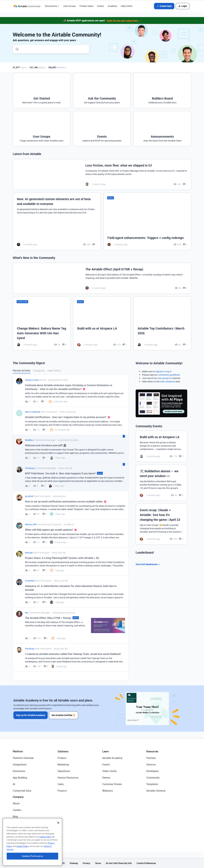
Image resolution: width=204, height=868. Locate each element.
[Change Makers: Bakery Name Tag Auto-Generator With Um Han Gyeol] (42, 323)
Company (18, 797)
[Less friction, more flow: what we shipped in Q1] (102, 174)
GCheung (30, 468)
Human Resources (68, 778)
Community (153, 778)
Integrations (20, 764)
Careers (17, 810)
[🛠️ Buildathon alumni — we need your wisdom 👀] (161, 483)
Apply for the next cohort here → (124, 20)
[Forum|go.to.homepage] (27, 6)
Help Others (54, 371)
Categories (39, 371)
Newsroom (19, 830)
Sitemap (74, 863)
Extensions (19, 771)
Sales (61, 784)
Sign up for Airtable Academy (31, 715)
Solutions (63, 751)
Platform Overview (23, 758)
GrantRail (30, 581)
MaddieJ (29, 440)
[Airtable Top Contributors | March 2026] (162, 323)
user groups (163, 378)
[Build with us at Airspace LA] (102, 323)
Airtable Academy (112, 758)
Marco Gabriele (33, 412)
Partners (151, 758)
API (63, 863)
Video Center (109, 771)
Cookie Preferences (146, 863)
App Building (20, 778)
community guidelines (169, 375)
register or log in (163, 371)
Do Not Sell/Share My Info (119, 863)
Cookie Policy (45, 855)
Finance (62, 791)
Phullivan (30, 649)
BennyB (29, 553)
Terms (98, 863)
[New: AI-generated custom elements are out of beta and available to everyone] (57, 221)
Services (151, 764)
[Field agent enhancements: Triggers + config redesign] (147, 221)
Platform (18, 751)
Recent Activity (22, 371)
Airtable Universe (156, 791)
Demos (106, 778)
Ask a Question (168, 381)
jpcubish (29, 496)
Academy (112, 6)
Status (17, 823)
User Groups (70, 6)
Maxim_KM (31, 524)
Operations (64, 771)
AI (14, 784)
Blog (15, 816)
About (16, 803)
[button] (164, 6)
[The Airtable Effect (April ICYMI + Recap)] (102, 278)
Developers (153, 771)
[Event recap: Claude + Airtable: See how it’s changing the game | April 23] (161, 524)
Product (62, 758)
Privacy (86, 863)
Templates (152, 784)
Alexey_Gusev (32, 380)
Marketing (63, 764)
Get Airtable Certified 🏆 (64, 715)
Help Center (127, 6)
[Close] (58, 841)
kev (27, 613)
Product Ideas (86, 6)
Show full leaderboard (148, 564)
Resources (152, 751)
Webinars (108, 791)
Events (101, 6)
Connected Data (22, 791)
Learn (106, 751)
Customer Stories (112, 784)
